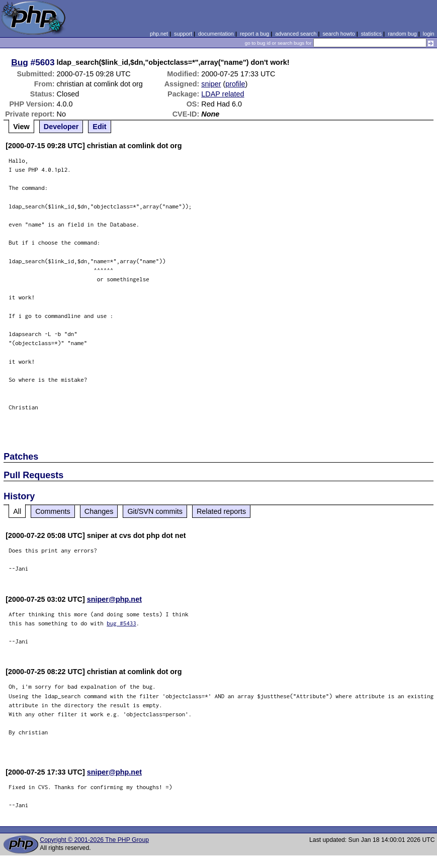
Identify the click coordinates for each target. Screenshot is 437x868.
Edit (99, 127)
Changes (99, 511)
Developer (61, 127)
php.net (159, 34)
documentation (216, 34)
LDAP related (223, 94)
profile (235, 84)
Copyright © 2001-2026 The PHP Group (94, 840)
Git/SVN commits (155, 511)
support (183, 34)
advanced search (296, 34)
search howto (338, 34)
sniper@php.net (114, 599)
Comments (53, 511)
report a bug (254, 34)
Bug (20, 62)
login (429, 34)
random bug (402, 34)
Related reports (221, 511)
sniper (211, 84)
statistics (371, 34)
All (17, 511)
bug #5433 (121, 623)
